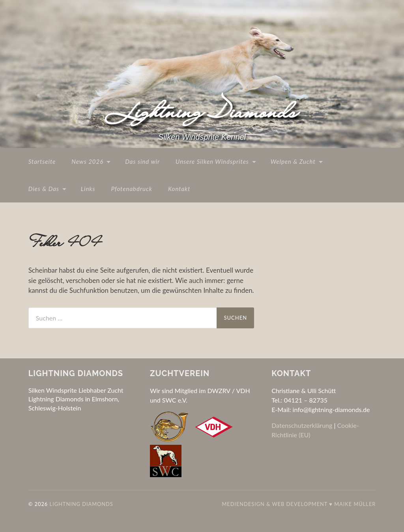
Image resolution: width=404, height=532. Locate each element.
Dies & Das (44, 189)
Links (88, 189)
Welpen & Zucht (293, 161)
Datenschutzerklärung (302, 425)
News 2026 (87, 161)
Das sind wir (142, 161)
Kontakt (179, 189)
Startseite (42, 161)
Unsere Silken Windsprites (212, 161)
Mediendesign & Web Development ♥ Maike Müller (299, 504)
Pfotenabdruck (131, 189)
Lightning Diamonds (202, 111)
